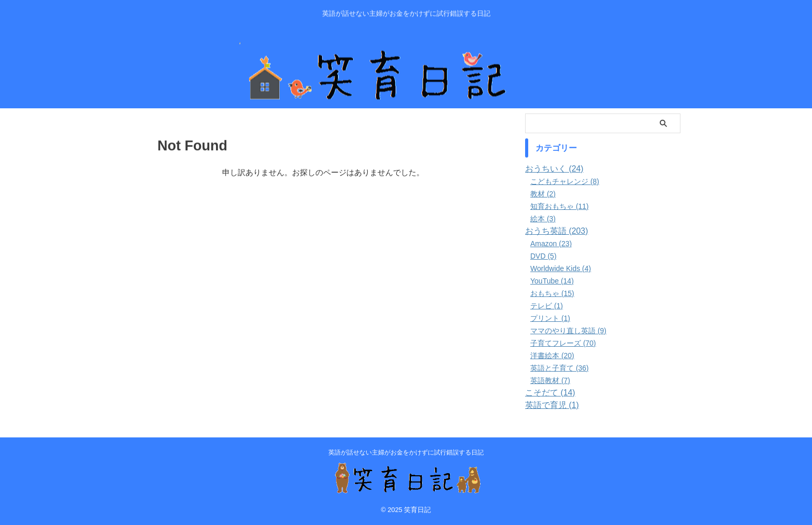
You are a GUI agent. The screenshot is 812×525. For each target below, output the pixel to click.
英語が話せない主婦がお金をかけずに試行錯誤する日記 (406, 452)
